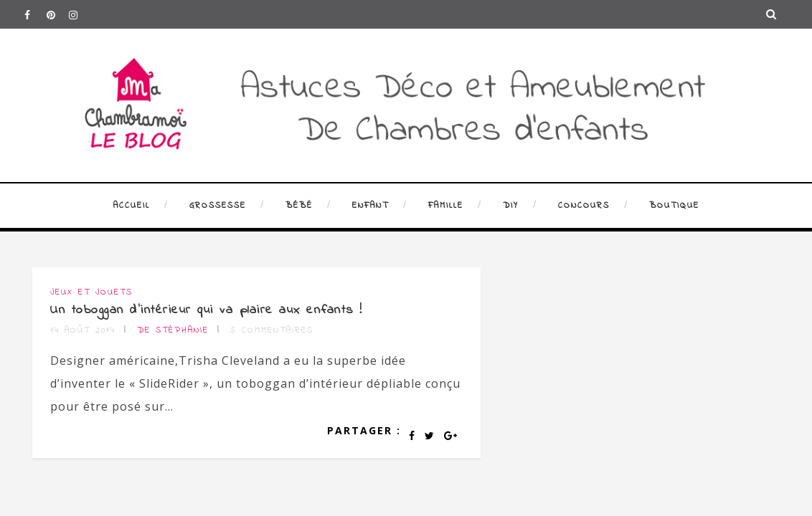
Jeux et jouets (91, 292)
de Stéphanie (173, 330)
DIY (511, 206)
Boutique (674, 206)
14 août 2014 (83, 330)
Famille (446, 206)
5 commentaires (272, 330)
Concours (584, 206)
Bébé (299, 206)
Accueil (132, 206)
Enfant (370, 206)
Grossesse (218, 206)
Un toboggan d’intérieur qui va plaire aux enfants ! (207, 310)
